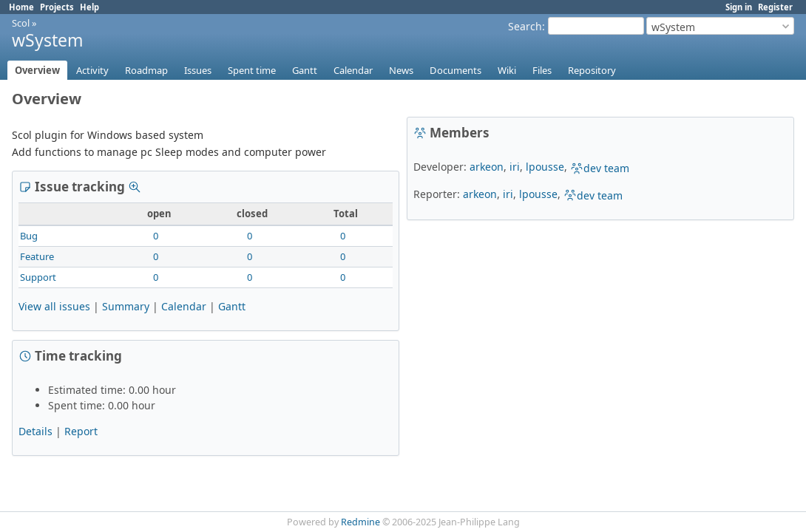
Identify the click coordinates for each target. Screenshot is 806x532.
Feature (37, 256)
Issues (198, 70)
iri (515, 167)
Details (35, 431)
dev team (600, 168)
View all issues (54, 306)
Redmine (360, 522)
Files (542, 70)
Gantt (305, 70)
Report (81, 431)
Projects (57, 7)
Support (38, 277)
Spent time (252, 70)
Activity (92, 70)
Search (525, 26)
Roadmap (146, 70)
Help (89, 7)
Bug (29, 236)
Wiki (507, 70)
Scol (21, 23)
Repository (592, 70)
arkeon (487, 167)
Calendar (353, 70)
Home (21, 7)
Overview (37, 70)
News (401, 70)
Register (775, 7)
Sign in (739, 7)
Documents (456, 70)
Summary (126, 306)
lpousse (545, 167)
